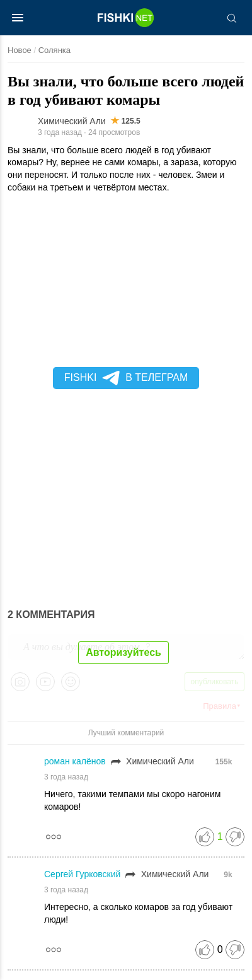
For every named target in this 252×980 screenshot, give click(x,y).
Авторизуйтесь (123, 652)
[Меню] (18, 18)
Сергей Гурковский (83, 874)
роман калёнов (76, 761)
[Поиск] (231, 18)
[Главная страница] (126, 18)
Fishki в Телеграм (126, 378)
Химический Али (72, 121)
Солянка (54, 50)
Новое (20, 50)
